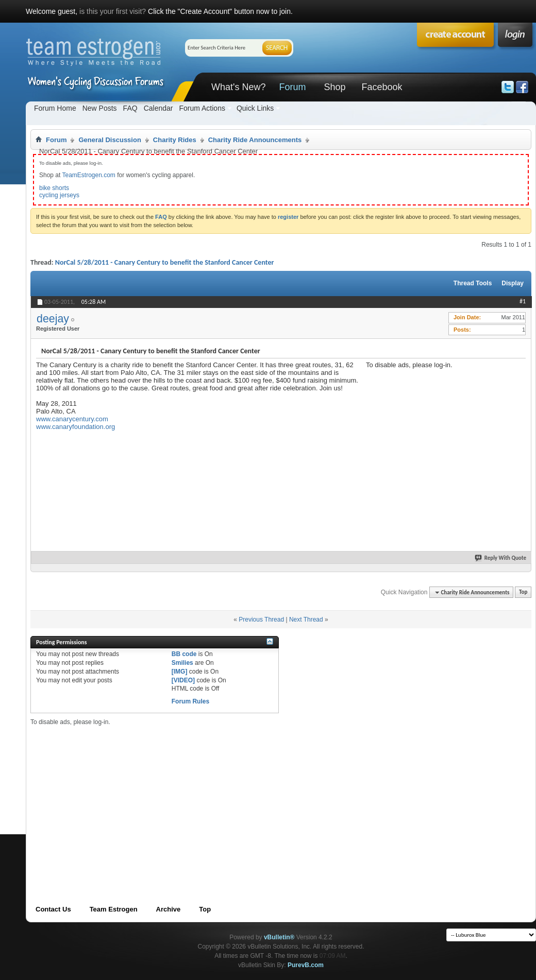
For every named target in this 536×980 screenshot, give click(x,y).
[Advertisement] (213, 798)
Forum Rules (190, 701)
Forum (292, 87)
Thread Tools (473, 283)
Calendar (158, 108)
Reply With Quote (501, 558)
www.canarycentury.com (72, 419)
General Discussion (110, 140)
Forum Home (55, 108)
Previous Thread (261, 620)
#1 (523, 301)
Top (523, 592)
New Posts (100, 108)
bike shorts (54, 188)
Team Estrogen (114, 909)
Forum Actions (202, 108)
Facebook (382, 87)
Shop (334, 87)
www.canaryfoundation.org (76, 427)
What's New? (238, 87)
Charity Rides (175, 140)
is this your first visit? (113, 11)
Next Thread (306, 620)
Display (513, 283)
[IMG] (180, 672)
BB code (184, 654)
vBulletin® (279, 937)
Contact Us (53, 909)
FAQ (130, 108)
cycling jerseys (59, 195)
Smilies (182, 663)
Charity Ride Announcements (255, 140)
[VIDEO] (183, 680)
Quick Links (255, 108)
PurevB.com (306, 965)
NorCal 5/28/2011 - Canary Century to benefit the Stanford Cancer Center (165, 262)
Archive (169, 909)
